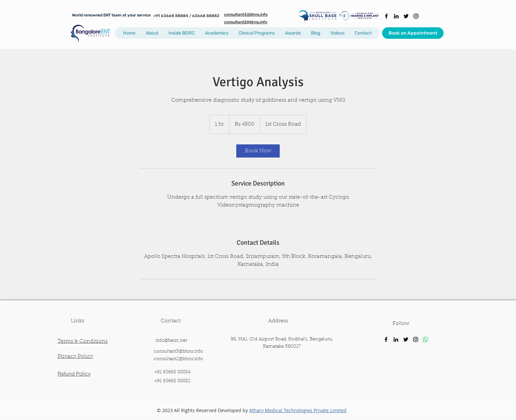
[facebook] (386, 16)
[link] (258, 151)
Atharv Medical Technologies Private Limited (298, 410)
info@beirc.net (171, 341)
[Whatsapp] (426, 339)
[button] (152, 33)
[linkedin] (396, 16)
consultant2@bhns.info (178, 359)
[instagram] (416, 16)
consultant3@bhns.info (178, 352)
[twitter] (406, 16)
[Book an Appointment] (413, 33)
